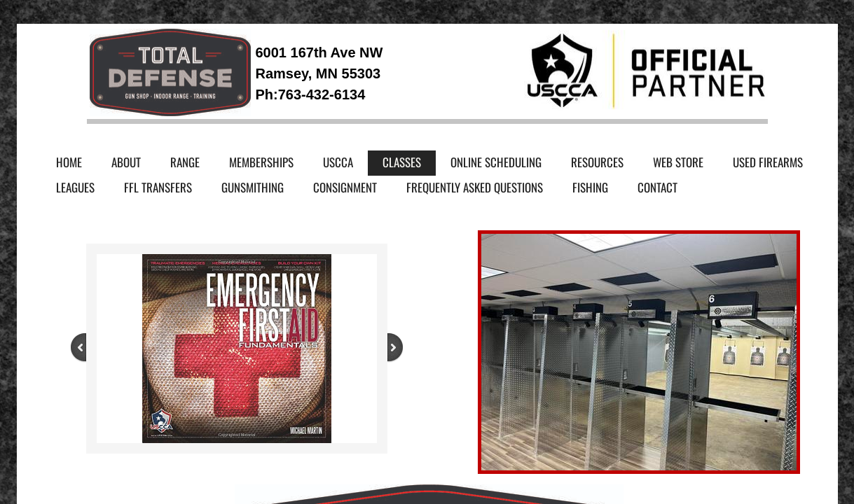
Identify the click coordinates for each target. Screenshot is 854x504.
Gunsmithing (253, 187)
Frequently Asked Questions (475, 187)
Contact (657, 187)
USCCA (338, 162)
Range (185, 162)
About (126, 162)
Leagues (75, 187)
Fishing (590, 187)
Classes (402, 162)
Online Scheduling (496, 162)
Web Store (678, 162)
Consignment (345, 187)
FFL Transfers (158, 187)
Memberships (261, 162)
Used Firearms (768, 162)
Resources (597, 162)
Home (69, 162)
